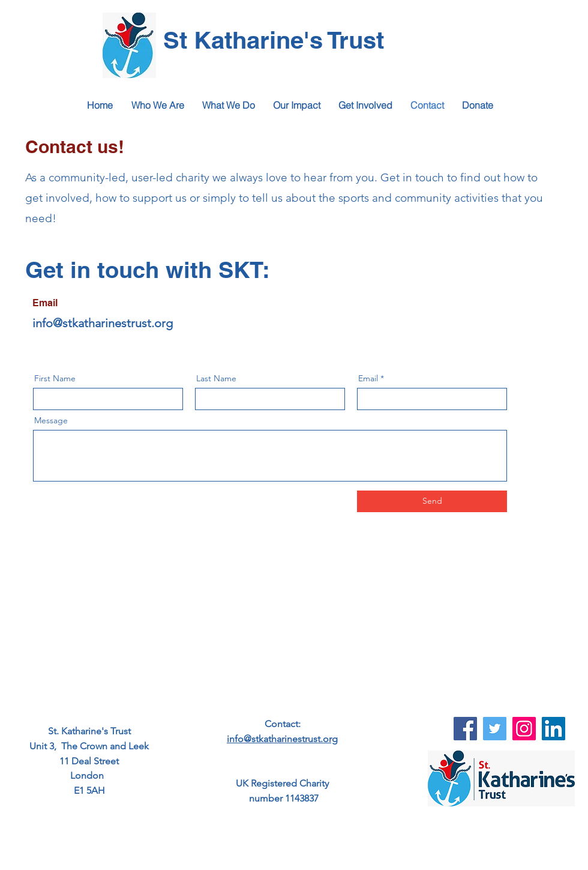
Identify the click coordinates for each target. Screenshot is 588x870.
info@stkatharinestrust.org (103, 323)
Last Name (216, 378)
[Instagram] (524, 729)
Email (368, 378)
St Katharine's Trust (274, 40)
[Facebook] (465, 729)
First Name (55, 378)
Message (51, 420)
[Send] (432, 501)
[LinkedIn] (553, 729)
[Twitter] (495, 729)
